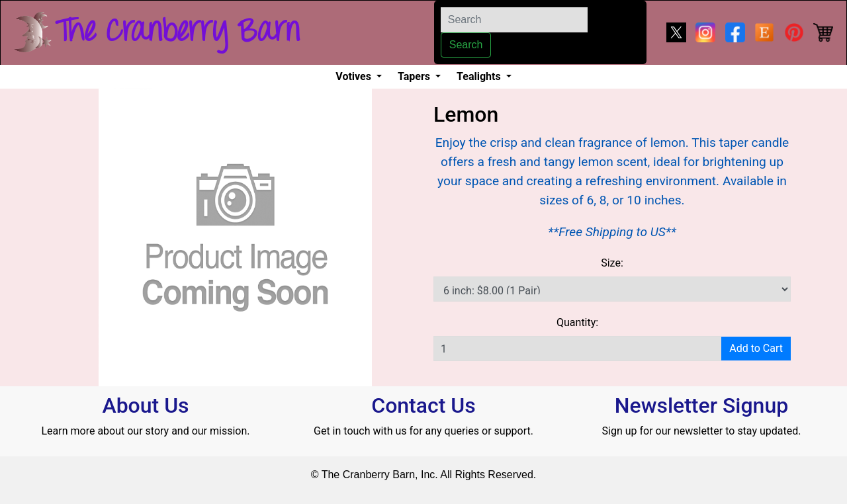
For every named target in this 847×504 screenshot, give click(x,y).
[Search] (514, 20)
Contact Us (423, 405)
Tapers (415, 76)
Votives (355, 76)
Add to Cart (756, 348)
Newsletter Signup (701, 405)
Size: (612, 263)
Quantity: (577, 322)
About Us (145, 405)
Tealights (480, 76)
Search (466, 45)
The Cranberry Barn (177, 32)
